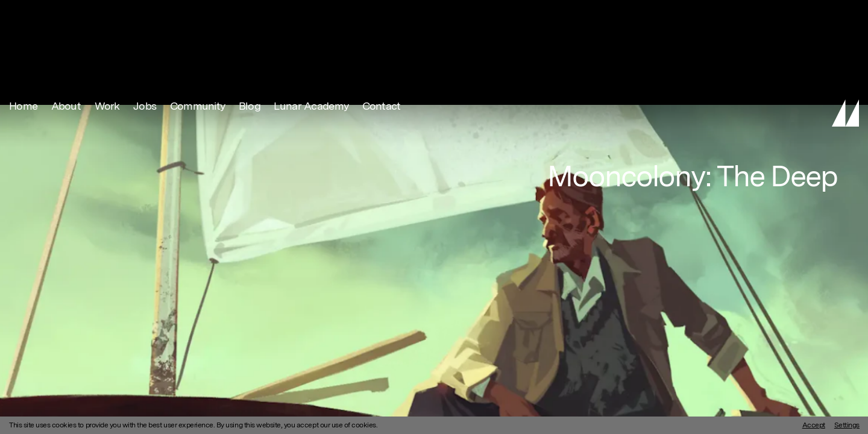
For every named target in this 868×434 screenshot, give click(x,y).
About (66, 15)
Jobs (145, 15)
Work (107, 15)
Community (198, 15)
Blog (250, 15)
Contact (382, 15)
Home (23, 15)
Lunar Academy (311, 15)
